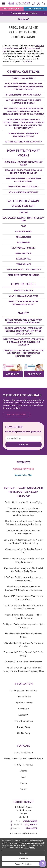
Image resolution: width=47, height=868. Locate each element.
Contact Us (23, 715)
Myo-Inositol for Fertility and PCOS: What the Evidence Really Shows (24, 570)
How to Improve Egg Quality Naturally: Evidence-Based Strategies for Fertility (23, 523)
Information (24, 684)
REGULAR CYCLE (23, 259)
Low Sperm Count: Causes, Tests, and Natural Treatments (24, 532)
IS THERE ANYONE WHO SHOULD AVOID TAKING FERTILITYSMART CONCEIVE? (23, 321)
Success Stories (24, 697)
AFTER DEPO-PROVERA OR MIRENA (23, 275)
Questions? (24, 709)
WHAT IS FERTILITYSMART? (23, 78)
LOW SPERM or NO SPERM (23, 248)
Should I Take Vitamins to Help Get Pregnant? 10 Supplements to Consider (24, 588)
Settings (23, 853)
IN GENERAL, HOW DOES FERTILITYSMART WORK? (23, 163)
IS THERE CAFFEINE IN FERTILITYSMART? (23, 142)
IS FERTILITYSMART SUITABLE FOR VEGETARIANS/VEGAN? (23, 135)
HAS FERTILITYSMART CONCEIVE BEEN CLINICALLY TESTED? (23, 180)
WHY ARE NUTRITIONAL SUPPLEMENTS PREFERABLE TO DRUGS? (23, 102)
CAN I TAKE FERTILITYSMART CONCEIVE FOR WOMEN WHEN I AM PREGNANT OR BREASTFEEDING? (23, 353)
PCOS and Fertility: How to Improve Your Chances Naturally (24, 579)
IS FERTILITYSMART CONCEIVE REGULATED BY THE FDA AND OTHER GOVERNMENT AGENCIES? (23, 342)
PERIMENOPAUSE (23, 264)
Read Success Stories (16, 414)
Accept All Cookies (24, 864)
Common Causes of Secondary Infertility (24, 662)
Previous (3, 13)
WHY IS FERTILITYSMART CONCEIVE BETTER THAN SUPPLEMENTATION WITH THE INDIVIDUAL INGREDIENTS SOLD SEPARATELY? (23, 111)
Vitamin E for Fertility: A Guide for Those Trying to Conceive (24, 616)
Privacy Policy (24, 727)
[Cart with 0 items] (43, 3)
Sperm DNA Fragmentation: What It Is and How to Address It (23, 598)
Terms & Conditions (24, 721)
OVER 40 (23, 212)
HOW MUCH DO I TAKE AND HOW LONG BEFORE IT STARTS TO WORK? (23, 172)
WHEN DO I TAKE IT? (23, 291)
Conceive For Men (23, 475)
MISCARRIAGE (23, 242)
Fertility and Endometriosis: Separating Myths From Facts (23, 626)
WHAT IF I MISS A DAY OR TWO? (23, 296)
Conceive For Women (23, 469)
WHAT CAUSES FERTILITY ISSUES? (23, 187)
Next (44, 13)
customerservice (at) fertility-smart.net (23, 833)
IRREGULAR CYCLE (23, 253)
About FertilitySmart (24, 752)
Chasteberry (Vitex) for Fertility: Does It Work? (23, 551)
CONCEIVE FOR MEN (35, 9)
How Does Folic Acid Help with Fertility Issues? (23, 635)
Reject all (23, 858)
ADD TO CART (13, 374)
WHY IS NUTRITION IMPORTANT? (23, 192)
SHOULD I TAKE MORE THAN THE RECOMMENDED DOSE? (23, 303)
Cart (23, 777)
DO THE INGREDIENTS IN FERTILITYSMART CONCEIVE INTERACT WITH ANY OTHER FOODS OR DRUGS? (23, 331)
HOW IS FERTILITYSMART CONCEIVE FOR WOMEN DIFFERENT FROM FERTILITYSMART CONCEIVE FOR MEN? (23, 87)
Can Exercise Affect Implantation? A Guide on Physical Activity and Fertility (24, 541)
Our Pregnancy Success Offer (23, 690)
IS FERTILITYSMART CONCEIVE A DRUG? (23, 95)
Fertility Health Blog (23, 765)
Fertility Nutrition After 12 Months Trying (24, 502)
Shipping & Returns (23, 703)
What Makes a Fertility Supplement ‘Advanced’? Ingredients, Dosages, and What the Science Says (24, 512)
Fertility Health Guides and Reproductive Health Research (23, 492)
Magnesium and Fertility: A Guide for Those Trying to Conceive (23, 560)
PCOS (23, 226)
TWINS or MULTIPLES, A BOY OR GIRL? (23, 270)
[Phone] (34, 3)
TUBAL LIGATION (23, 237)
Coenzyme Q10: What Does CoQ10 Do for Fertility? (24, 654)
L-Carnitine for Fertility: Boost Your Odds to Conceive (23, 645)
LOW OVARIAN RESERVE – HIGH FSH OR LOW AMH (23, 219)
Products (24, 462)
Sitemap (23, 771)
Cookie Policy (24, 733)
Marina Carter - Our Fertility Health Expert (23, 759)
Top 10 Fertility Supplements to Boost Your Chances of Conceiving (23, 607)
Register (24, 789)
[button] (43, 864)
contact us (28, 61)
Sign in (23, 783)
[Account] (39, 3)
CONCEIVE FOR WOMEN (12, 9)
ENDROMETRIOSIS (23, 232)
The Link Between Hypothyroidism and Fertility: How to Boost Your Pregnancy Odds (23, 669)
